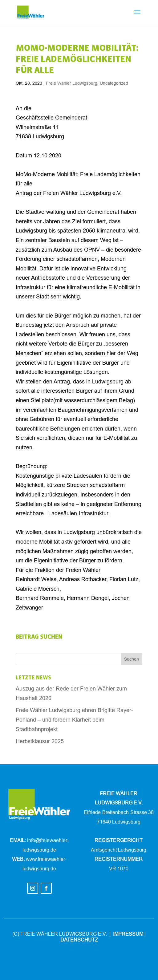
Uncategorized (114, 83)
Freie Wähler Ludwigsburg (72, 83)
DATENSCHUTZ (79, 940)
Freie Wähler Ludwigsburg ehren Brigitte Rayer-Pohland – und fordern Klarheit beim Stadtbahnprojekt (74, 719)
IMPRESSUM (128, 934)
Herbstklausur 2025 (40, 741)
